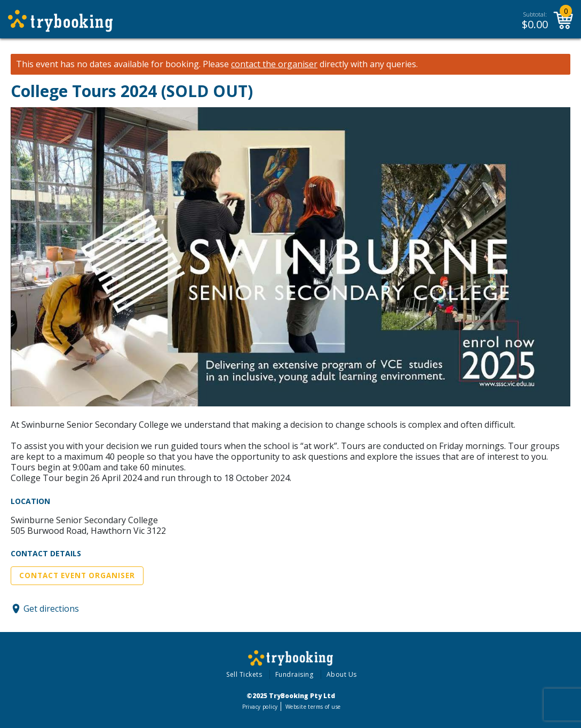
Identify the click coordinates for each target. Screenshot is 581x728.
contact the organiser (274, 64)
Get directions (51, 609)
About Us (342, 674)
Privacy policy (260, 707)
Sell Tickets (244, 674)
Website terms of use (313, 707)
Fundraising (295, 674)
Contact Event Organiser (77, 575)
